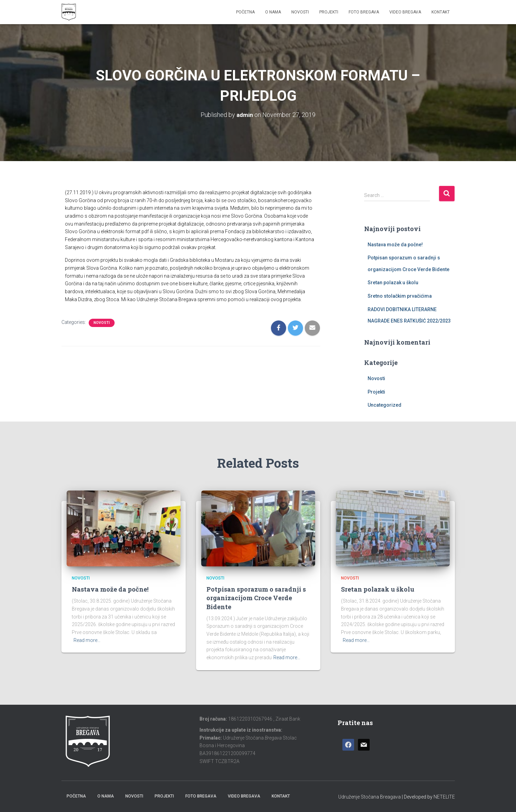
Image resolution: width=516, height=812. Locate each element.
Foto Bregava (364, 12)
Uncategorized (384, 405)
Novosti (300, 12)
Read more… (87, 640)
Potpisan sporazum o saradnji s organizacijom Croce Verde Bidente (256, 598)
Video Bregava (405, 12)
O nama (273, 12)
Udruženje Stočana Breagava (369, 796)
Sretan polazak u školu (393, 283)
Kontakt (441, 12)
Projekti (329, 12)
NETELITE (444, 796)
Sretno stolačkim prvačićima (400, 296)
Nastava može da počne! (395, 244)
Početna (245, 12)
